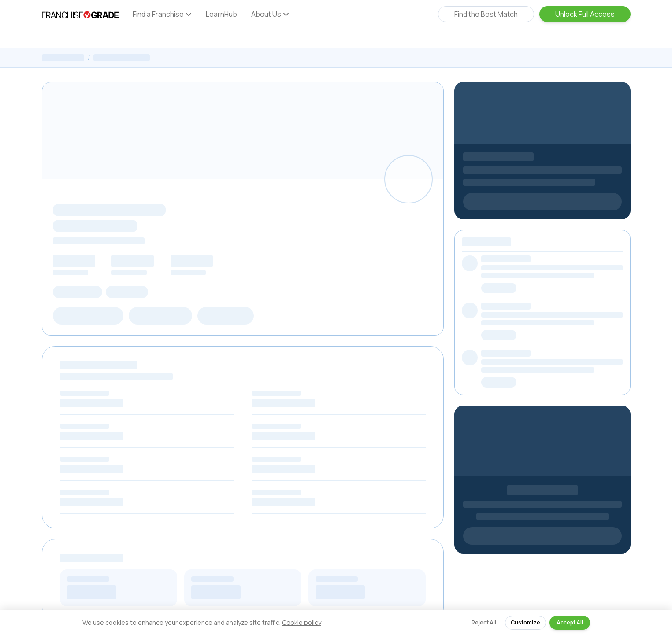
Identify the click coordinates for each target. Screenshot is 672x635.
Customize (525, 622)
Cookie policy (302, 622)
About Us (270, 14)
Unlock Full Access (585, 14)
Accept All (570, 622)
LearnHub (221, 14)
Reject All (484, 622)
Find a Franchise (162, 14)
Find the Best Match (486, 14)
